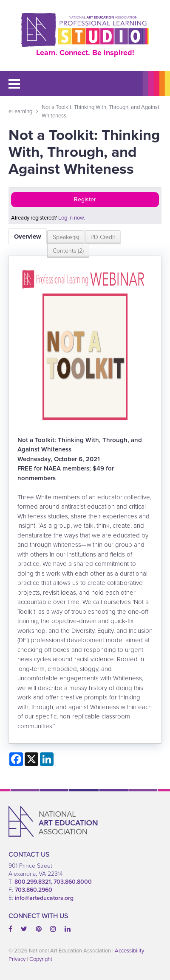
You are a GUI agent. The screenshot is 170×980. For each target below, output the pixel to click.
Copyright (41, 959)
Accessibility (129, 951)
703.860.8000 (73, 882)
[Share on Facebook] (16, 759)
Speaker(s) (66, 237)
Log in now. (72, 218)
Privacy (17, 959)
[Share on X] (31, 759)
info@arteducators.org (44, 898)
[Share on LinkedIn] (47, 759)
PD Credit (103, 237)
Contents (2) (68, 251)
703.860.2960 (34, 890)
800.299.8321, (34, 882)
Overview (28, 237)
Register (85, 199)
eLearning (20, 111)
